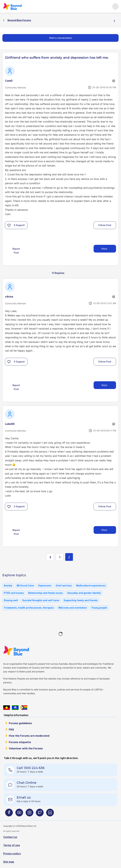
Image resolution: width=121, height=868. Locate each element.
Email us (24, 797)
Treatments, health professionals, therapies (29, 608)
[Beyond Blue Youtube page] (19, 814)
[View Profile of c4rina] (9, 297)
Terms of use (12, 845)
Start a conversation (61, 38)
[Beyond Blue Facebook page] (9, 814)
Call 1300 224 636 (31, 768)
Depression (45, 585)
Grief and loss (64, 585)
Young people (99, 608)
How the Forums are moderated (29, 736)
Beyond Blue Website (22, 651)
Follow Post (105, 225)
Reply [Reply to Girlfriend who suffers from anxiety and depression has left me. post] (104, 249)
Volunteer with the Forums (26, 748)
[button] (9, 225)
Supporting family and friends (81, 600)
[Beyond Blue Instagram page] (29, 814)
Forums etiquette (20, 742)
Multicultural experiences (91, 585)
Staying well (11, 600)
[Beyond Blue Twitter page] (40, 814)
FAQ (11, 729)
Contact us (10, 837)
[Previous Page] (50, 557)
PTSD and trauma (14, 593)
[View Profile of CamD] (9, 81)
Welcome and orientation (73, 608)
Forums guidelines (20, 723)
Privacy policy (12, 854)
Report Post (16, 251)
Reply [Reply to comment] (104, 385)
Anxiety (8, 585)
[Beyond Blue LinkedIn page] (50, 814)
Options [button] (116, 20)
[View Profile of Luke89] (10, 424)
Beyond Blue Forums (17, 6)
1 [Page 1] (60, 557)
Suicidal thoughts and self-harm (41, 600)
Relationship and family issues (46, 593)
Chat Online (27, 783)
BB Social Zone (25, 585)
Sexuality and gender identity (84, 593)
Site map (9, 862)
